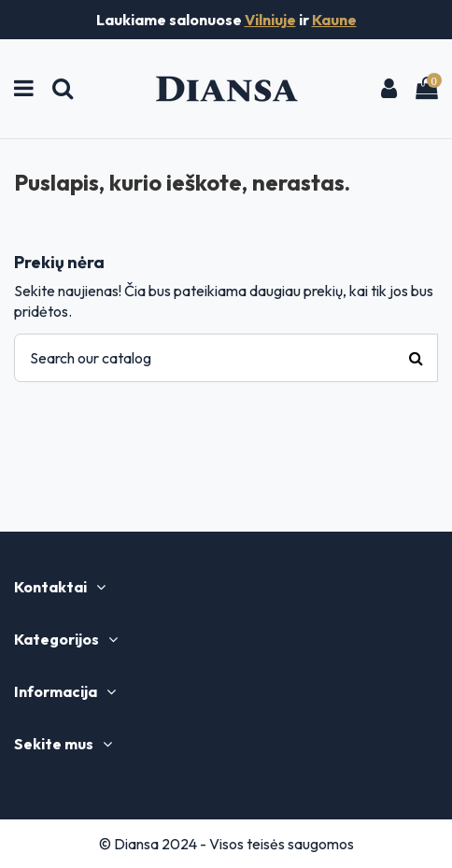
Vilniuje (270, 20)
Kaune (334, 20)
